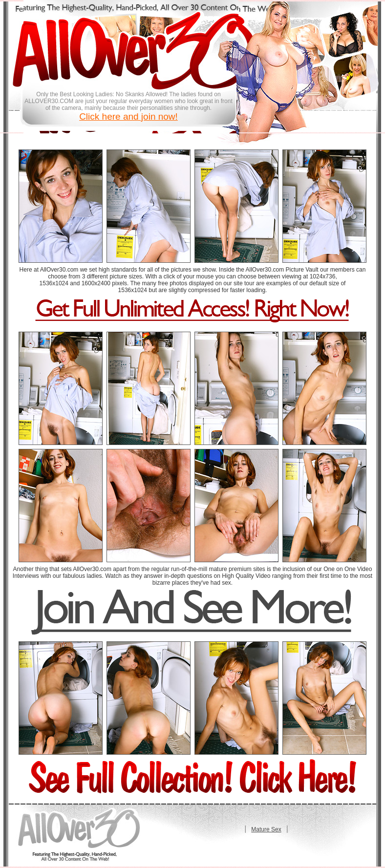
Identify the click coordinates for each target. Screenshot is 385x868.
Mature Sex (266, 829)
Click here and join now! (128, 116)
